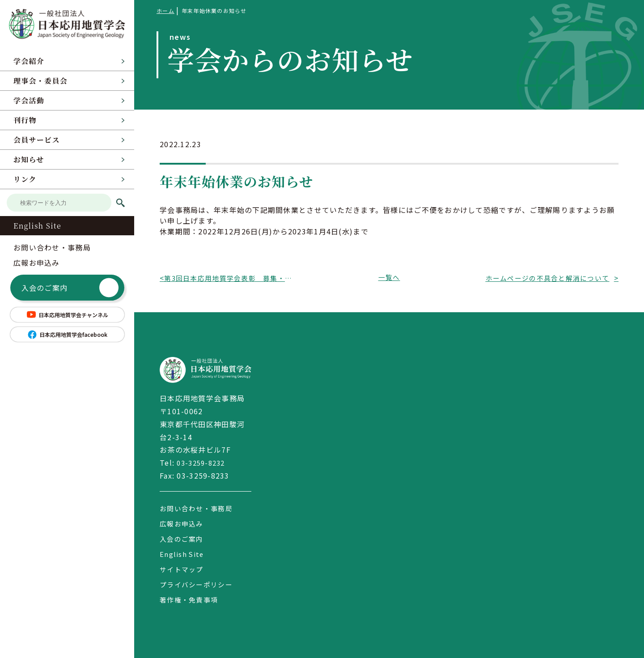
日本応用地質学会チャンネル (67, 314)
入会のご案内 (70, 288)
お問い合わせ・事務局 (52, 247)
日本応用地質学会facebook (67, 335)
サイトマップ (183, 569)
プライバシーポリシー (198, 584)
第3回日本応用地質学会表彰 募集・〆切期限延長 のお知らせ (231, 278)
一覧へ (389, 278)
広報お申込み (37, 263)
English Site (37, 226)
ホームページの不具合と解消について (547, 278)
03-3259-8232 (203, 463)
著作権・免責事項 (191, 599)
